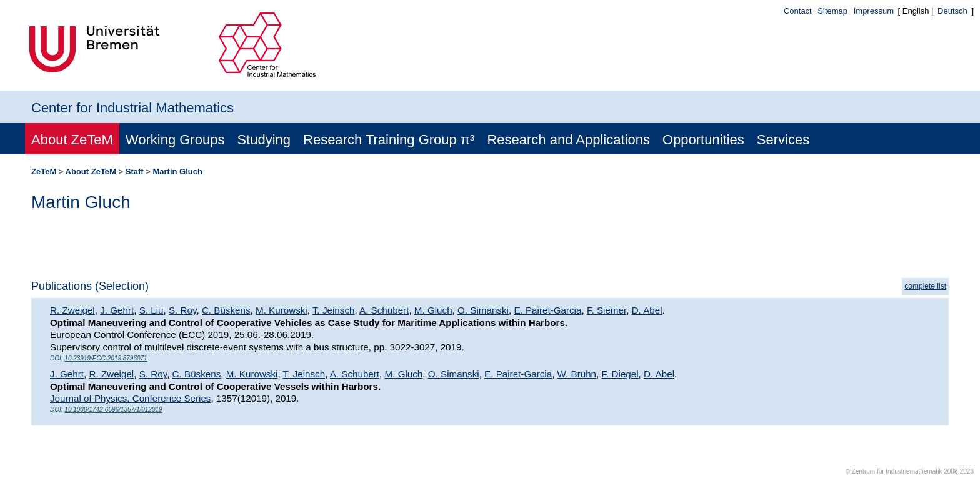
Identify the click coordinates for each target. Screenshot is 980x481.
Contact (798, 11)
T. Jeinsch (334, 310)
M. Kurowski (282, 310)
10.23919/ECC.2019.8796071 (106, 358)
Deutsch (952, 11)
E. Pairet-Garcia (547, 310)
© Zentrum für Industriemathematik (894, 471)
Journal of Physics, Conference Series (130, 398)
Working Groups (175, 140)
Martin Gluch (177, 171)
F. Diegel (620, 374)
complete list (925, 286)
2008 (951, 471)
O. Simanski (483, 310)
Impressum (874, 11)
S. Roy (182, 310)
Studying (264, 140)
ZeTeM (44, 171)
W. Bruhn (577, 374)
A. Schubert (384, 310)
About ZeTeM (72, 140)
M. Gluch (433, 310)
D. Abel (647, 310)
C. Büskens (226, 310)
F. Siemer (607, 310)
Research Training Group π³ (389, 140)
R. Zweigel (72, 310)
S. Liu (152, 310)
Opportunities (703, 140)
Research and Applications (568, 140)
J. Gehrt (117, 310)
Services (783, 140)
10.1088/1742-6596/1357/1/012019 (113, 409)
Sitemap (832, 11)
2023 (967, 471)
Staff (135, 171)
